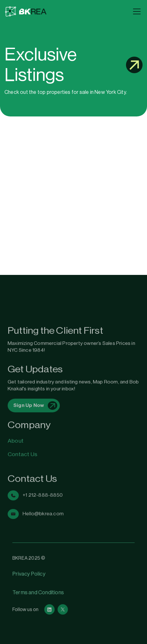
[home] (67, 12)
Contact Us (22, 449)
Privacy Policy (31, 574)
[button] (136, 11)
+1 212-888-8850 (43, 484)
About (16, 438)
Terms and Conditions (40, 592)
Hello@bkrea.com (43, 500)
